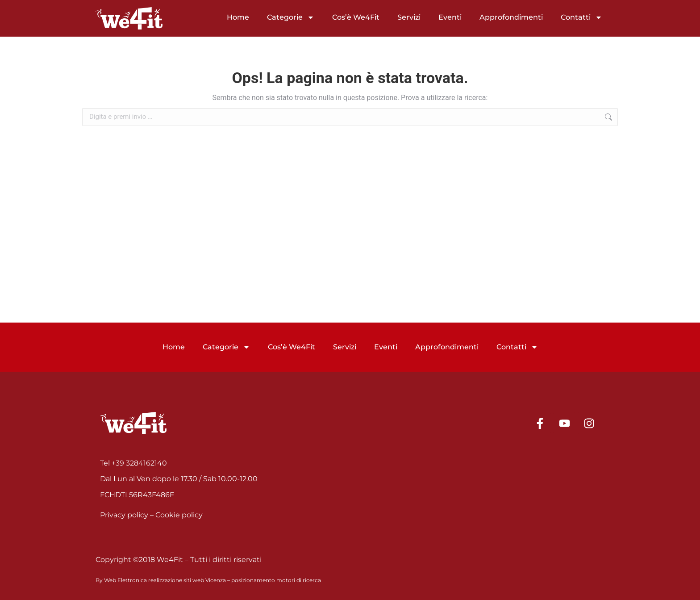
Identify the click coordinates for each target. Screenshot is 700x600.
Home (238, 17)
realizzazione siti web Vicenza (187, 580)
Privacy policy (124, 515)
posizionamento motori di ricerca (276, 580)
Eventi (450, 17)
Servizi (409, 17)
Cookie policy (179, 515)
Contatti (581, 17)
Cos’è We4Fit (356, 17)
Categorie (291, 17)
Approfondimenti (511, 17)
